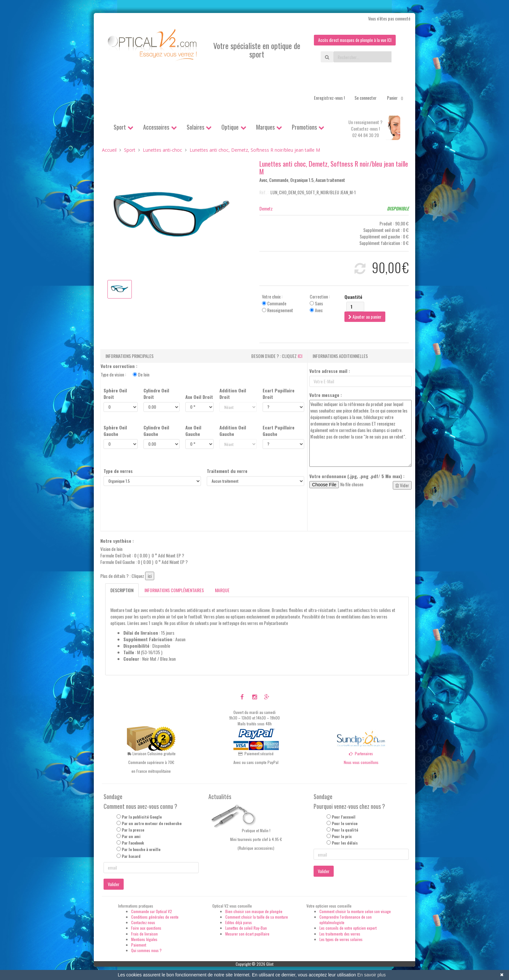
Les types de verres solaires (341, 939)
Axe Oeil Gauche (193, 431)
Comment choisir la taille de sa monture (257, 917)
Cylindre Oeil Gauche (156, 431)
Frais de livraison (144, 934)
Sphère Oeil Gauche (115, 431)
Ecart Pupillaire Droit (279, 394)
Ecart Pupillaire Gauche (279, 431)
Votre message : (326, 395)
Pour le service (345, 824)
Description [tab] (122, 590)
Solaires (195, 127)
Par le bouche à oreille (141, 850)
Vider (402, 485)
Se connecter (366, 98)
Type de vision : (125, 374)
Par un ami (131, 837)
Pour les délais (345, 843)
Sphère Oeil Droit (115, 394)
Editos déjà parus (239, 923)
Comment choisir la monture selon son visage (355, 912)
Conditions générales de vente (155, 917)
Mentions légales (144, 939)
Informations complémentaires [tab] (174, 590)
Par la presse (133, 830)
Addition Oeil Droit (233, 394)
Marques (265, 127)
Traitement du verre (227, 471)
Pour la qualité (345, 830)
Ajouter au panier (365, 317)
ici (300, 356)
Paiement (139, 945)
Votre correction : (119, 366)
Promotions (304, 127)
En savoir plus (371, 975)
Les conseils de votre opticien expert (348, 928)
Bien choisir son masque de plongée (254, 912)
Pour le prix (342, 837)
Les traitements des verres (340, 934)
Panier (396, 98)
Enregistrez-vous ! (329, 98)
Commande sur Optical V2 (152, 912)
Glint (270, 964)
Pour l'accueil (344, 817)
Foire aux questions (146, 928)
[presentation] (359, 510)
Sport (120, 127)
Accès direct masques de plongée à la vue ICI (354, 40)
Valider (114, 884)
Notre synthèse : (117, 541)
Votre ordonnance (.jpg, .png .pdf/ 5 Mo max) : (357, 476)
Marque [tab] (222, 590)
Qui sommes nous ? (146, 951)
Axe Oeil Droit (199, 397)
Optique (230, 127)
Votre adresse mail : (330, 371)
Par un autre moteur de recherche (152, 824)
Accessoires (156, 127)
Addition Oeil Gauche (233, 431)
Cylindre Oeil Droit (156, 394)
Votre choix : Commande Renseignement (278, 303)
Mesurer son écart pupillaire (247, 934)
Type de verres (118, 471)
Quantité (353, 297)
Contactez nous (143, 923)
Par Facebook (133, 843)
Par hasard (131, 856)
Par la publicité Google (142, 817)
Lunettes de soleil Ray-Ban (246, 928)
